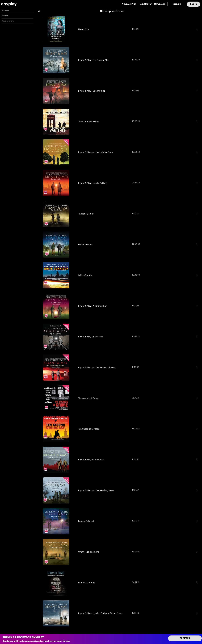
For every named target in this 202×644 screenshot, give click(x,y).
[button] (17, 11)
